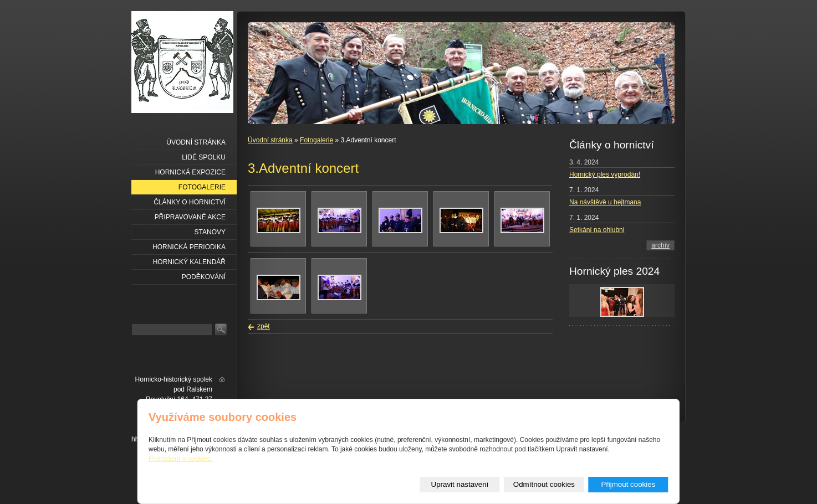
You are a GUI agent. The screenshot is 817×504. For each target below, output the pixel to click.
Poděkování (204, 277)
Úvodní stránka (270, 140)
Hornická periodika (189, 247)
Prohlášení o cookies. (180, 459)
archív (660, 245)
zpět (264, 326)
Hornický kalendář (189, 262)
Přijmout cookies (629, 484)
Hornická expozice (190, 172)
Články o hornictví (190, 202)
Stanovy (210, 232)
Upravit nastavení (460, 484)
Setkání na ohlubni (597, 230)
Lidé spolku (204, 157)
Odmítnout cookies (544, 484)
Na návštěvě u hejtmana (605, 202)
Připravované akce (190, 217)
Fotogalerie (316, 140)
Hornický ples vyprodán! (605, 174)
